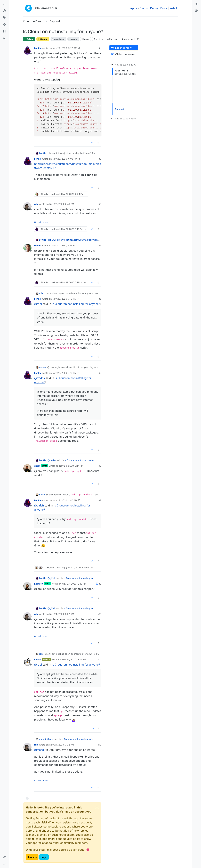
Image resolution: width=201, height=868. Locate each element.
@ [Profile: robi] (38, 304)
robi (36, 204)
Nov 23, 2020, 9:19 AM (74, 584)
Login (44, 857)
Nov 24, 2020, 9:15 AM (74, 659)
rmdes (38, 245)
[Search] (4, 38)
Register (32, 857)
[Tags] (4, 18)
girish (37, 466)
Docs (164, 8)
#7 (100, 466)
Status (144, 8)
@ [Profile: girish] (39, 505)
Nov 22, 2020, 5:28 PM (65, 48)
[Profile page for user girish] (27, 468)
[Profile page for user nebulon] (27, 586)
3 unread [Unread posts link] (119, 109)
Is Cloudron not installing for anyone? (76, 304)
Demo (154, 8)
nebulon (39, 584)
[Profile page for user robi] (27, 206)
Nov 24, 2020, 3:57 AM (62, 614)
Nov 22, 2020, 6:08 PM (65, 159)
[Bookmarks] (4, 31)
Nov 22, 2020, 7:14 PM (71, 466)
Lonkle (38, 48)
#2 (100, 159)
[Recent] (4, 11)
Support (43, 39)
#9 (100, 584)
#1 (100, 48)
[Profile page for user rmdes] (27, 248)
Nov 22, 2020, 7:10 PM (64, 299)
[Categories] (4, 4)
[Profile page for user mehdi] (27, 662)
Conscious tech (42, 222)
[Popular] (4, 24)
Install (173, 8)
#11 (100, 659)
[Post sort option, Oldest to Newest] (124, 54)
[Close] (97, 807)
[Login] (197, 4)
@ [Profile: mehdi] (39, 750)
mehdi (38, 659)
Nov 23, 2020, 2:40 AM (65, 500)
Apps (134, 8)
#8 (100, 500)
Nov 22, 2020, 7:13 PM (64, 373)
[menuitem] (197, 4)
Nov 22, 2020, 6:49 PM (62, 204)
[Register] (197, 11)
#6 (100, 373)
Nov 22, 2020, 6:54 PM (64, 245)
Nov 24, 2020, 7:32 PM (62, 745)
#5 (100, 299)
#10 (99, 614)
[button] (4, 857)
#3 (100, 204)
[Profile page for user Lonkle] (27, 51)
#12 (99, 745)
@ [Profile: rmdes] (39, 378)
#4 (100, 245)
